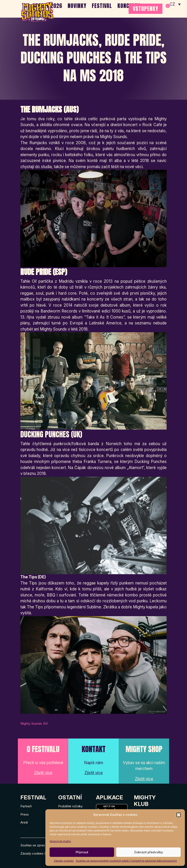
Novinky (77, 6)
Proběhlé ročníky (70, 806)
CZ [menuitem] (172, 4)
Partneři (26, 806)
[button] (179, 815)
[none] (175, 4)
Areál (24, 822)
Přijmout (82, 852)
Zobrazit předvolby (149, 852)
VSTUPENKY (146, 9)
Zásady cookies (64, 861)
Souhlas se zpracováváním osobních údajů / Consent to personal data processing (126, 861)
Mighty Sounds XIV (34, 724)
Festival (102, 6)
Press (25, 814)
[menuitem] (175, 4)
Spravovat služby (60, 841)
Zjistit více (43, 773)
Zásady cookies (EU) (36, 853)
